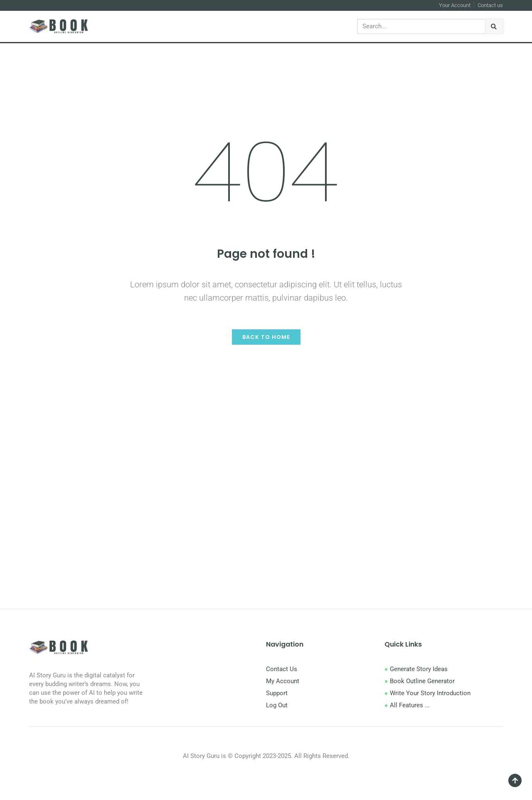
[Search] (494, 26)
